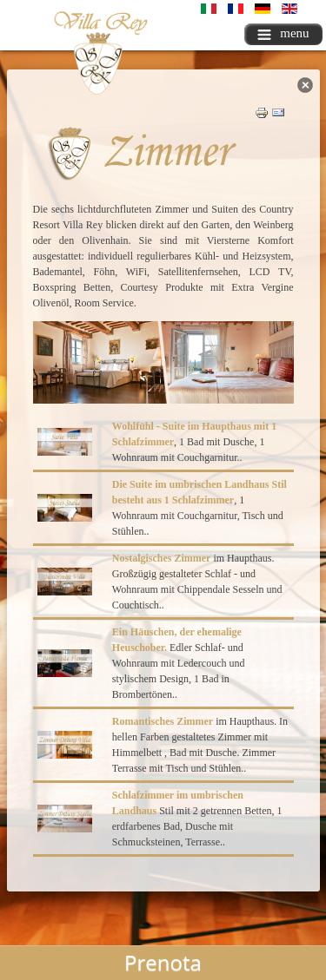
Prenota (163, 962)
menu (283, 33)
